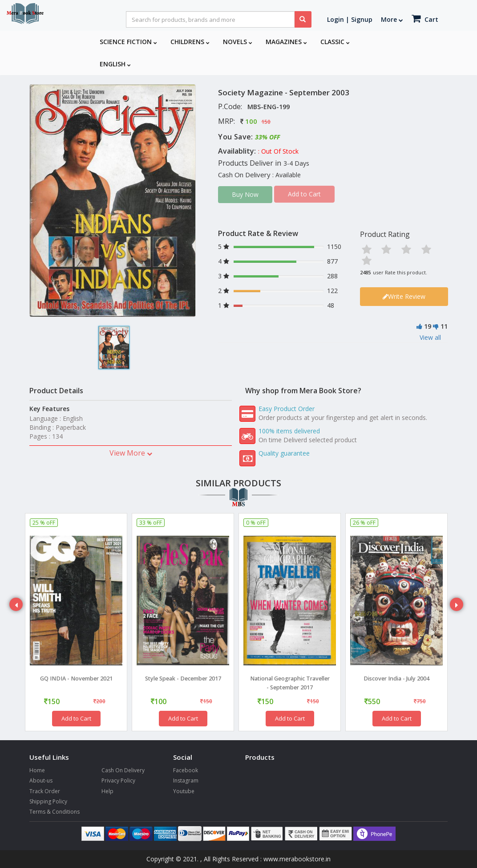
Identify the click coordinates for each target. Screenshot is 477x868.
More (392, 19)
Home (37, 770)
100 (251, 121)
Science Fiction (128, 42)
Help (107, 791)
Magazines (286, 42)
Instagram (186, 780)
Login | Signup (350, 19)
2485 (365, 272)
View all (430, 337)
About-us (41, 780)
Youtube (184, 791)
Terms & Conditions (55, 812)
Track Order (45, 791)
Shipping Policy (48, 801)
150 (266, 122)
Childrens (190, 42)
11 (444, 326)
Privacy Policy (118, 780)
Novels (238, 42)
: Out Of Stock (278, 151)
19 (428, 326)
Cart (425, 18)
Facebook (186, 770)
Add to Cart (76, 718)
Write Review (404, 296)
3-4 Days (296, 163)
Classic (335, 42)
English (115, 64)
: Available (287, 175)
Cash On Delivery (123, 770)
